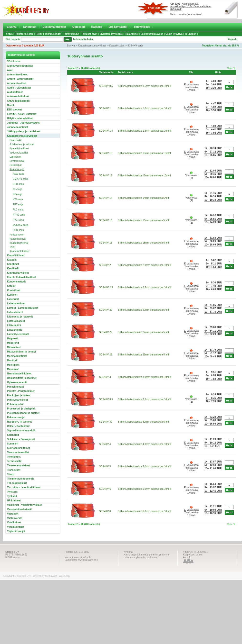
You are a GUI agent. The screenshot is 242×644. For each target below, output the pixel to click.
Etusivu (12, 27)
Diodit (10, 105)
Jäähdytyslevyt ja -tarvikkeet (24, 132)
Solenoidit (13, 435)
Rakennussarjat (16, 417)
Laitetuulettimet (16, 304)
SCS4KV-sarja (135, 46)
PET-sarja (18, 204)
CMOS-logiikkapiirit (18, 101)
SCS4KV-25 (106, 355)
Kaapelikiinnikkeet (19, 149)
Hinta (218, 72)
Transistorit (14, 470)
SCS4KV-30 (106, 422)
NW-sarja (18, 199)
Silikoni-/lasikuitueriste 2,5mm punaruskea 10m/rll (145, 287)
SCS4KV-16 (106, 220)
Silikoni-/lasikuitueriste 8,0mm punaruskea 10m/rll (145, 511)
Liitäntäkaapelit (16, 321)
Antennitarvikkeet (17, 75)
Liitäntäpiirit (14, 325)
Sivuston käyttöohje (111, 34)
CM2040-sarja (20, 179)
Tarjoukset (30, 27)
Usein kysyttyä (174, 34)
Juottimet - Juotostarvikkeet (23, 123)
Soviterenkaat (17, 161)
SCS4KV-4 (105, 444)
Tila (191, 72)
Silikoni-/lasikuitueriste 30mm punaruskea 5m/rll (144, 422)
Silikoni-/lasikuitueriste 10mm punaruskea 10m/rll (144, 153)
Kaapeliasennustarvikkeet (92, 46)
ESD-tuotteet (15, 110)
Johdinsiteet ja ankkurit (22, 144)
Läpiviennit (15, 157)
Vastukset (13, 514)
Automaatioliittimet (18, 96)
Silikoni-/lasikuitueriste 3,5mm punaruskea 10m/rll (145, 399)
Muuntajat (13, 369)
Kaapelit (12, 260)
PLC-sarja (18, 210)
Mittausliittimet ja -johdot (21, 352)
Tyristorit (12, 492)
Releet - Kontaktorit (18, 426)
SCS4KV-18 (106, 243)
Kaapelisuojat (117, 46)
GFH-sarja (18, 184)
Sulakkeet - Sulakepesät (21, 439)
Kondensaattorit (16, 282)
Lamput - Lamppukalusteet (23, 308)
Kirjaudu (232, 39)
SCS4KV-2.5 (106, 287)
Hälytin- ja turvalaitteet (20, 118)
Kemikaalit (13, 268)
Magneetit (13, 339)
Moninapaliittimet (17, 356)
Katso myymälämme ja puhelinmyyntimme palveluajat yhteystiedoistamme (147, 556)
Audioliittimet (15, 92)
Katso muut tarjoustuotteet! (186, 14)
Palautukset (132, 34)
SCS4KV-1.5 (106, 131)
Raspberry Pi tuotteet (19, 422)
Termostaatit (14, 461)
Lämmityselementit (18, 334)
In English (191, 34)
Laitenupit (13, 299)
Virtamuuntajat (16, 527)
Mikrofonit (13, 343)
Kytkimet (12, 295)
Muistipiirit (13, 365)
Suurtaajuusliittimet (18, 448)
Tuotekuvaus (125, 72)
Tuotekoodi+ (106, 72)
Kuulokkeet (14, 290)
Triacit (11, 474)
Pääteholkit (15, 140)
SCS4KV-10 (106, 153)
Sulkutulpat (15, 165)
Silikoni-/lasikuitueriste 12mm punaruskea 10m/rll (144, 176)
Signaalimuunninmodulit (21, 431)
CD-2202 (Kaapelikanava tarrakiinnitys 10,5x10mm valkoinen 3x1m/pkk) (191, 6)
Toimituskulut (71, 34)
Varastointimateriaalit (19, 509)
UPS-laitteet (14, 501)
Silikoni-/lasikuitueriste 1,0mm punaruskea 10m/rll (145, 108)
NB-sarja (17, 194)
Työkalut (12, 496)
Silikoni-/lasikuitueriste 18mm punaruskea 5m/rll (144, 243)
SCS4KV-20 (106, 310)
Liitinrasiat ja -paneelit (20, 317)
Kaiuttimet (13, 264)
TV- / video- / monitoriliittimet (24, 487)
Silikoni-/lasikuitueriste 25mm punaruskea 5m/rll (144, 355)
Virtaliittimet (14, 522)
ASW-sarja (19, 174)
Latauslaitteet (15, 312)
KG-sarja (17, 189)
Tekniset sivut (89, 34)
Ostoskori (79, 27)
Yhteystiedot (142, 27)
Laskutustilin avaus (152, 34)
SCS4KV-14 (106, 198)
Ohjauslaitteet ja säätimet (22, 378)
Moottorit (12, 360)
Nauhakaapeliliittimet (19, 374)
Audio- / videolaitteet (19, 88)
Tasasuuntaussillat (18, 452)
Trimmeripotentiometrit (20, 479)
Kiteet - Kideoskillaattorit (21, 277)
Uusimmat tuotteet (54, 27)
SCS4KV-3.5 (106, 399)
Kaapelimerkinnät (19, 243)
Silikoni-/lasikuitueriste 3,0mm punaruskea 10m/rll (145, 377)
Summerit (13, 444)
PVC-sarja (18, 220)
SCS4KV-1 (105, 108)
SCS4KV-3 (105, 377)
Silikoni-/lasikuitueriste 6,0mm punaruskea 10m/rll (145, 489)
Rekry (39, 34)
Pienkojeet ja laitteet (19, 395)
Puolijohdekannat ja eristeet (23, 413)
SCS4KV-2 (105, 265)
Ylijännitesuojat (16, 531)
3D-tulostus (14, 61)
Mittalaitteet (14, 347)
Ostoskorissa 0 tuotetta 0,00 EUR (25, 46)
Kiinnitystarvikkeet (18, 273)
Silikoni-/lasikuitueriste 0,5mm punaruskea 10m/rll (145, 86)
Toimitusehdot (53, 34)
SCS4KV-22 (106, 332)
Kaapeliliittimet (16, 255)
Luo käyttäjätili (118, 27)
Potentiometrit (15, 404)
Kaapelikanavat (18, 239)
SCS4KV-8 (105, 511)
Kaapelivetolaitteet (19, 251)
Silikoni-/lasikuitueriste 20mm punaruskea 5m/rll (144, 310)
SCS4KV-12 (106, 176)
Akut (10, 70)
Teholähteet (14, 457)
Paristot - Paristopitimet (21, 391)
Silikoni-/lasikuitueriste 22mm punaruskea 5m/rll (144, 332)
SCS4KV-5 (105, 467)
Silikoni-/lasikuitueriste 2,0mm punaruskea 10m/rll (145, 265)
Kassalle (97, 27)
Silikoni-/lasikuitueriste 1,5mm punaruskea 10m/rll (145, 131)
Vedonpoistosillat (19, 153)
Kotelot (11, 286)
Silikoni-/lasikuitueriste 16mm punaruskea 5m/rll (144, 220)
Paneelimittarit (15, 387)
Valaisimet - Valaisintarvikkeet (24, 505)
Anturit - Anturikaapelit (20, 79)
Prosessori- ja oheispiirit (21, 409)
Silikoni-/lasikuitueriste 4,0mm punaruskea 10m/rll (145, 444)
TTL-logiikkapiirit (17, 483)
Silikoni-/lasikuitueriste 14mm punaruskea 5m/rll (144, 198)
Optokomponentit (17, 382)
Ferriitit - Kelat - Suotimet (22, 114)
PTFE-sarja (19, 215)
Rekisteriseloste (24, 34)
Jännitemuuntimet (18, 127)
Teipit (12, 247)
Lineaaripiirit (14, 330)
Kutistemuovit (17, 235)
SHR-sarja (18, 230)
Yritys (9, 34)
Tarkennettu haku (83, 39)
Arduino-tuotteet (17, 83)
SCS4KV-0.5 (106, 86)
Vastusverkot (15, 518)
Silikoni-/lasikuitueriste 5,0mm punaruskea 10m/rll (145, 467)
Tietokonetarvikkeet (19, 466)
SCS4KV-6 (105, 489)
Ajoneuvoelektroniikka (20, 66)
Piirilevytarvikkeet (17, 400)
